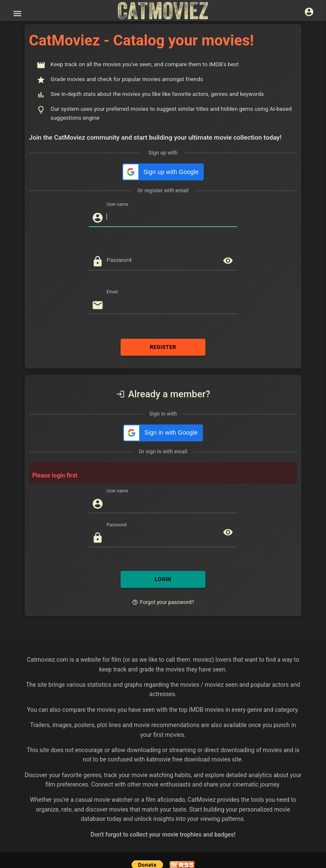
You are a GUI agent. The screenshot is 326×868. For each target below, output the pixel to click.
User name (117, 188)
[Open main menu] (17, 14)
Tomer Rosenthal (208, 846)
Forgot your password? (163, 568)
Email (112, 275)
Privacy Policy (111, 846)
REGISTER (163, 330)
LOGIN (163, 545)
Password (119, 243)
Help (140, 846)
